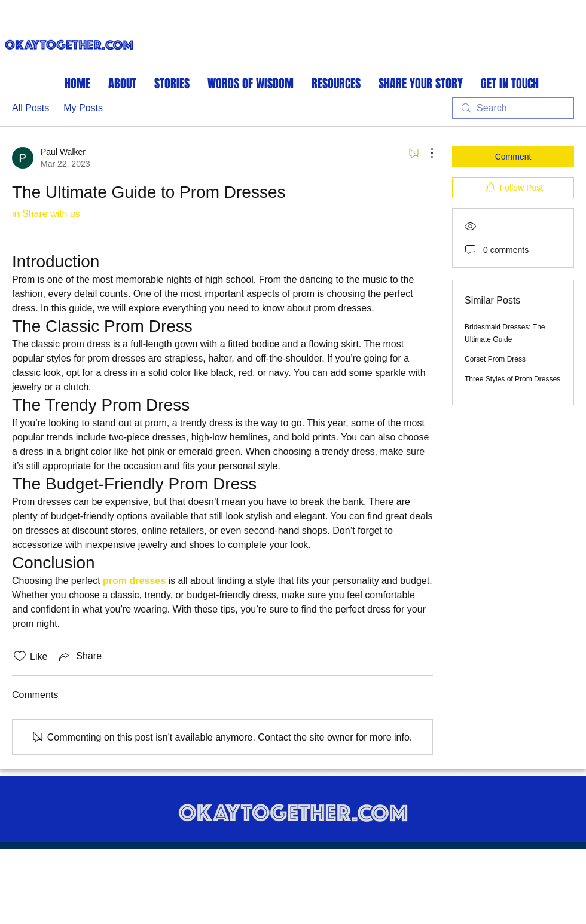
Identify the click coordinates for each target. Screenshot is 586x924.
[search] (513, 108)
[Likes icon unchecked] (20, 656)
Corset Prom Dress (495, 359)
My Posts (83, 108)
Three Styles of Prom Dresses (512, 379)
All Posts (30, 108)
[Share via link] (79, 656)
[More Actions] (426, 153)
